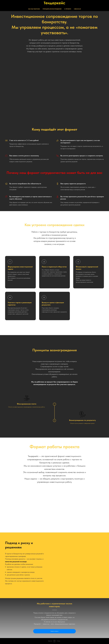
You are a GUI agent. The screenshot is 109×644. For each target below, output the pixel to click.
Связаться (77, 9)
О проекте (68, 9)
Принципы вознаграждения (52, 9)
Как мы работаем (34, 9)
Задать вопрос (54, 631)
